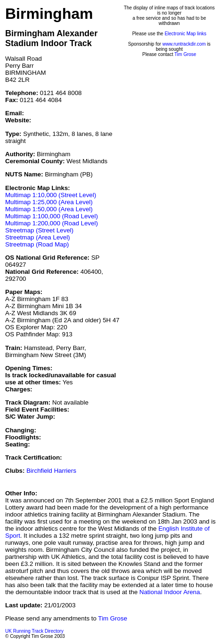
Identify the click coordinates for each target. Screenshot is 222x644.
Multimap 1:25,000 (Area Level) (49, 202)
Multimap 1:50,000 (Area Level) (49, 209)
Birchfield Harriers (51, 471)
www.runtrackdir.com (184, 44)
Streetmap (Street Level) (39, 230)
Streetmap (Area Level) (38, 237)
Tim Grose (185, 54)
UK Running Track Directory (34, 631)
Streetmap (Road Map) (37, 244)
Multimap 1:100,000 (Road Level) (52, 216)
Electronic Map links (186, 34)
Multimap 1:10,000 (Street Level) (51, 195)
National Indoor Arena (170, 592)
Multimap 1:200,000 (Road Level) (52, 223)
